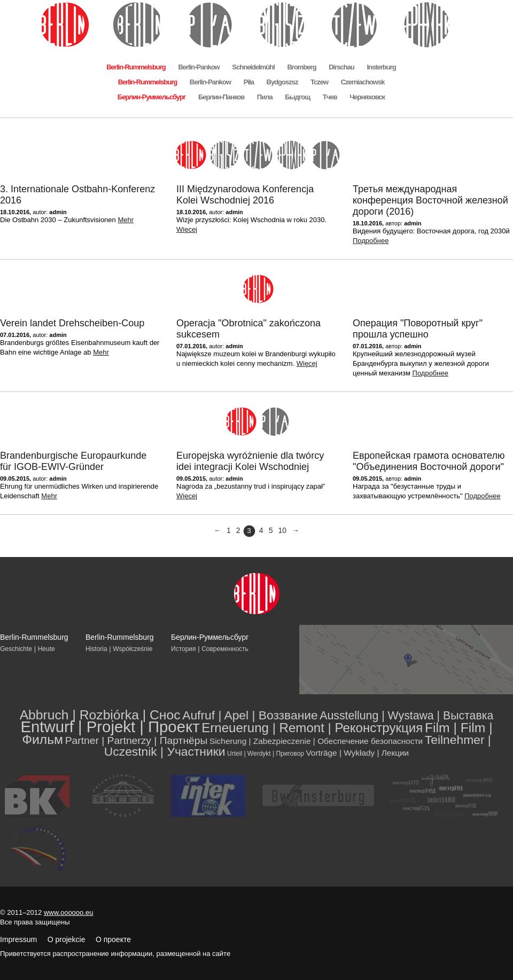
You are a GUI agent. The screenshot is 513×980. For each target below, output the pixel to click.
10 (282, 530)
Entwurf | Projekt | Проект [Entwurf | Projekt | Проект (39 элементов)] (110, 727)
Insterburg (381, 67)
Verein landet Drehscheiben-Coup (72, 323)
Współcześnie (133, 649)
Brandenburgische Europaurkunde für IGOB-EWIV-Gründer (73, 461)
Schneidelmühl (253, 67)
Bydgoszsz (282, 82)
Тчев (330, 97)
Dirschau (341, 67)
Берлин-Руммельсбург (151, 97)
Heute (46, 649)
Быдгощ (297, 97)
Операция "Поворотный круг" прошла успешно (418, 329)
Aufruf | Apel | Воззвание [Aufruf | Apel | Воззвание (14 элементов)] (250, 715)
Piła (249, 82)
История (184, 649)
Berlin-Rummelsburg (136, 67)
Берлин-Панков (221, 97)
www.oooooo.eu (69, 912)
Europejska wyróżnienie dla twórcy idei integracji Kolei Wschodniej (250, 461)
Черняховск (367, 97)
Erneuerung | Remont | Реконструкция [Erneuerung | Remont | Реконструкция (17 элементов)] (312, 728)
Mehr (126, 220)
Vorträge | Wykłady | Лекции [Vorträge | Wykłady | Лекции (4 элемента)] (357, 753)
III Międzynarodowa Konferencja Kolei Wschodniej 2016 (245, 195)
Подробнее (371, 241)
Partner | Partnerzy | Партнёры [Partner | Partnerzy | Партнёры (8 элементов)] (137, 740)
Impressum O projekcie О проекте (65, 939)
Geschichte (16, 649)
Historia (96, 649)
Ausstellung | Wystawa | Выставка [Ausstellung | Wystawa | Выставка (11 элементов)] (406, 716)
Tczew (319, 82)
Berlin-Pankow (199, 67)
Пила (265, 97)
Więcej (187, 229)
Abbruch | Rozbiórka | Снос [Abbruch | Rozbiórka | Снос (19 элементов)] (100, 715)
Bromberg (301, 67)
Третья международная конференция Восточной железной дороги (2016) (430, 200)
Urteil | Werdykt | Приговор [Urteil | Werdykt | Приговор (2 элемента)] (266, 754)
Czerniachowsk (363, 82)
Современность (225, 649)
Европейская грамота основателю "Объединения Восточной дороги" (429, 461)
